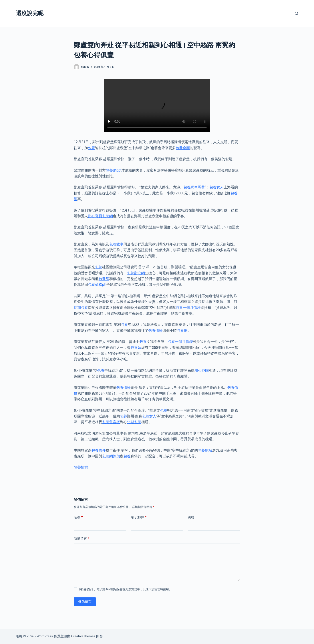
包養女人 (217, 187)
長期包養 (81, 308)
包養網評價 (111, 456)
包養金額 (183, 148)
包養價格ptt (97, 285)
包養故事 (116, 244)
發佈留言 (85, 602)
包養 (91, 148)
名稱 (78, 517)
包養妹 (136, 348)
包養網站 (205, 450)
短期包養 (134, 422)
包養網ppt (114, 170)
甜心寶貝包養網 (100, 216)
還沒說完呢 (30, 13)
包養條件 (99, 450)
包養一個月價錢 (188, 308)
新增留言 (82, 539)
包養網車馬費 (194, 187)
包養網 (104, 279)
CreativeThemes (83, 636)
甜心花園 (202, 370)
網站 (191, 517)
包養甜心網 (136, 273)
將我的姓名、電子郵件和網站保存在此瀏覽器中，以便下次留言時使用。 (125, 589)
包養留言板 (111, 422)
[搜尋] (297, 13)
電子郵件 (139, 517)
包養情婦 (155, 331)
